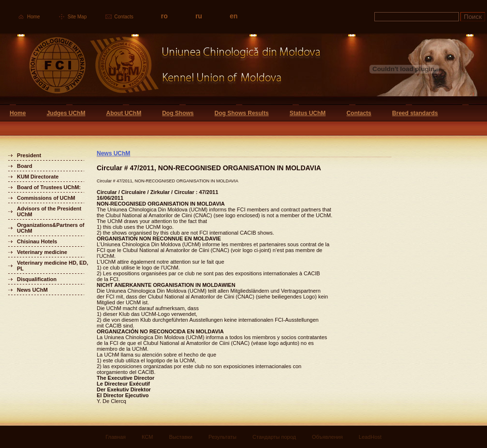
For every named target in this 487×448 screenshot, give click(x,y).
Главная (116, 437)
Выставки (181, 437)
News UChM (32, 290)
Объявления (327, 437)
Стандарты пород (274, 437)
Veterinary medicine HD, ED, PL (52, 266)
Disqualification (37, 279)
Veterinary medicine (42, 252)
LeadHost (370, 437)
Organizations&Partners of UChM (51, 228)
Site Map (77, 17)
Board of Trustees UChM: (49, 187)
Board (25, 166)
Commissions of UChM (46, 198)
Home (34, 17)
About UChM (124, 113)
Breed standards (415, 113)
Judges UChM (66, 113)
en (234, 16)
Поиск (473, 17)
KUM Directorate (38, 177)
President (29, 155)
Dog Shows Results (242, 113)
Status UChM (308, 113)
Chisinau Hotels (37, 241)
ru (199, 16)
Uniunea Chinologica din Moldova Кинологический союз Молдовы (161, 69)
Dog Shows (178, 113)
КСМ (147, 437)
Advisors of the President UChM (49, 211)
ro (164, 16)
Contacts (124, 17)
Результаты (222, 437)
